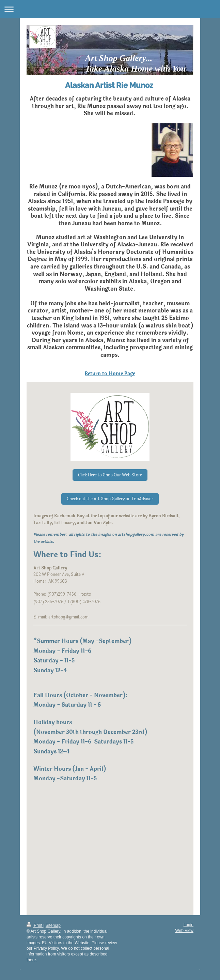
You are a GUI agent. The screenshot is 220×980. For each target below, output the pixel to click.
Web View (184, 931)
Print (35, 925)
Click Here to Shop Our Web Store (110, 475)
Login (188, 925)
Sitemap (53, 925)
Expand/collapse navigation (110, 9)
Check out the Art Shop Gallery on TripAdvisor (110, 499)
